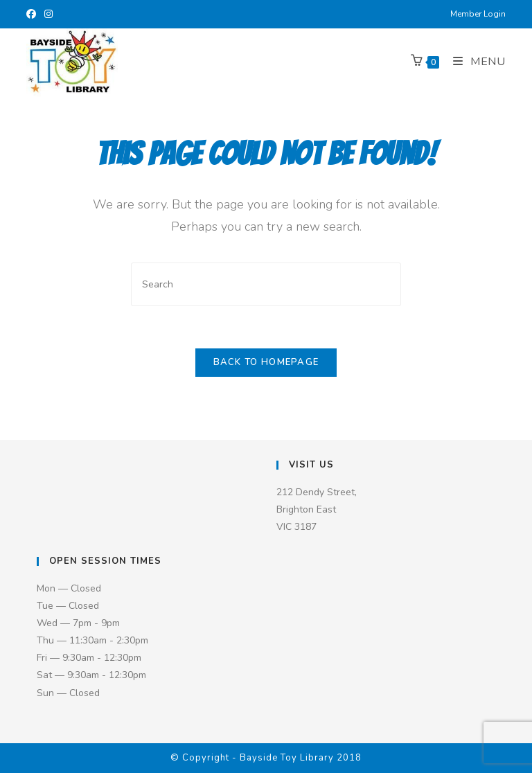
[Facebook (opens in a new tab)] (33, 15)
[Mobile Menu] (474, 62)
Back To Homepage (266, 362)
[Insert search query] (266, 284)
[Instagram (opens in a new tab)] (48, 15)
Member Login (478, 14)
